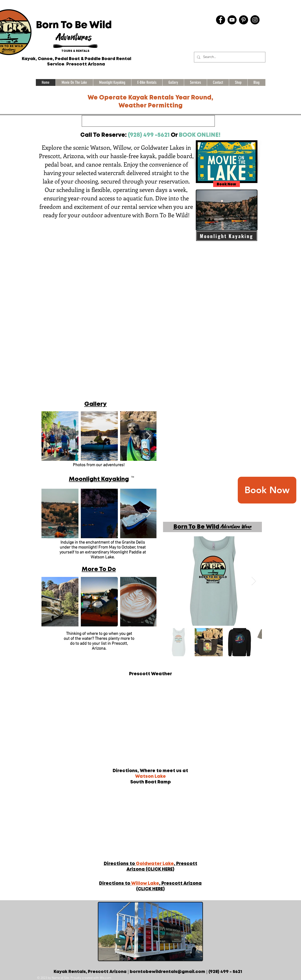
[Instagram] (255, 20)
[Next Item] (148, 436)
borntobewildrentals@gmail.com (167, 972)
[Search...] (229, 57)
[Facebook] (221, 20)
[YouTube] (232, 20)
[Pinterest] (243, 20)
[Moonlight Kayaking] (227, 236)
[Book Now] (267, 490)
